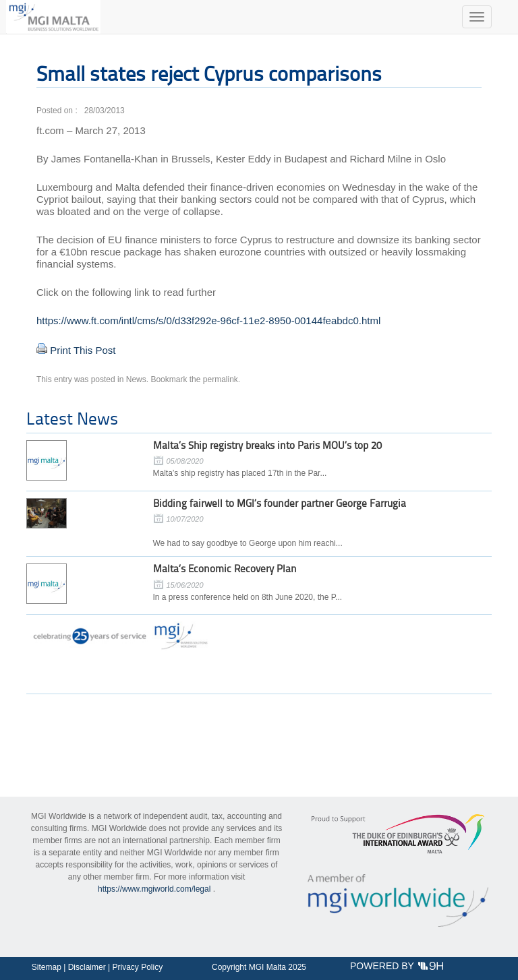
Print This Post (83, 350)
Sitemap (47, 967)
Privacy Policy (137, 967)
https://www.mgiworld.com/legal (154, 889)
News (136, 379)
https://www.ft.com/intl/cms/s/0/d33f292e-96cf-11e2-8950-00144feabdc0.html (208, 320)
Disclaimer (87, 967)
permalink (221, 379)
